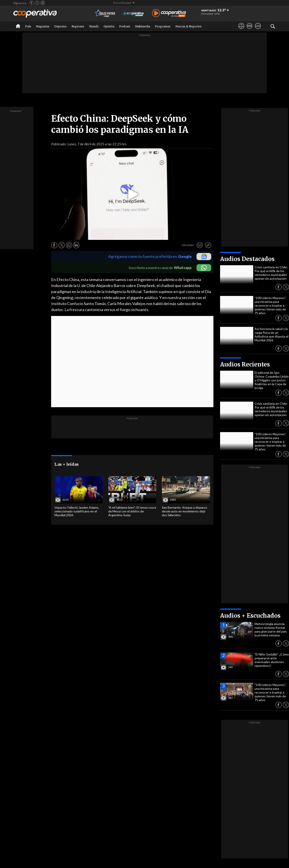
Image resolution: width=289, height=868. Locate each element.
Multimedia (142, 26)
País (28, 26)
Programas (163, 26)
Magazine (43, 26)
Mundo (94, 26)
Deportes (60, 26)
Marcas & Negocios (189, 26)
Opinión (109, 26)
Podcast (125, 26)
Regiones (78, 26)
